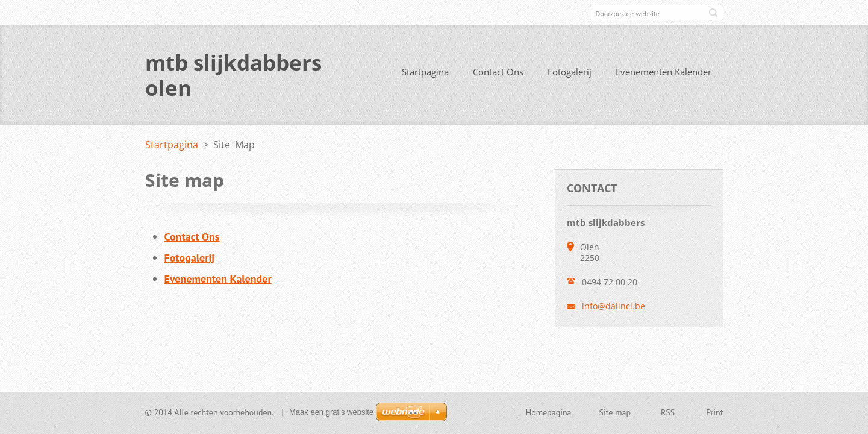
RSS (668, 412)
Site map (615, 412)
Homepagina (549, 412)
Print (714, 412)
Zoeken (713, 13)
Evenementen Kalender (663, 72)
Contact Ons (498, 72)
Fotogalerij (570, 72)
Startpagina (425, 72)
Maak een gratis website (331, 412)
